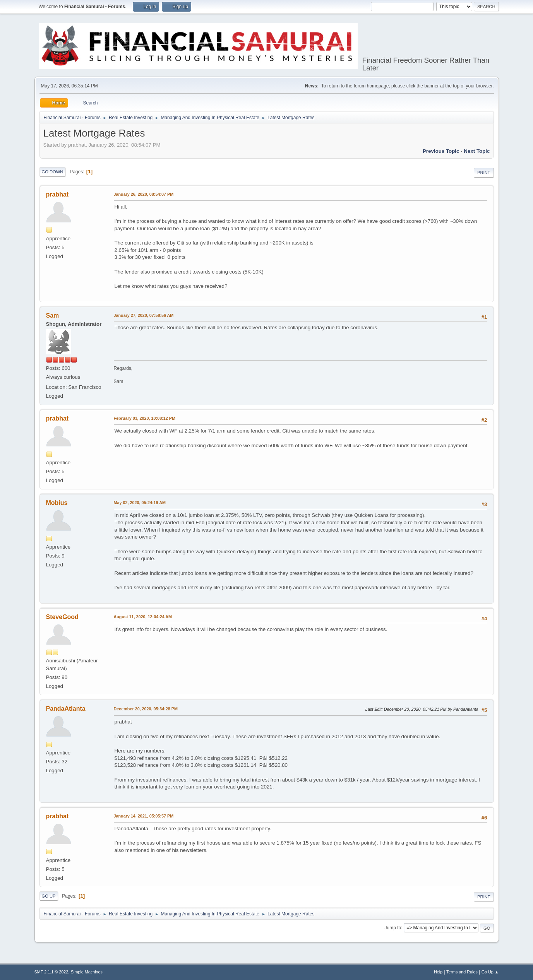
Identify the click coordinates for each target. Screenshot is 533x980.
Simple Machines (87, 972)
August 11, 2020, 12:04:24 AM (143, 617)
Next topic (477, 151)
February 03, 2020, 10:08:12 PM (145, 418)
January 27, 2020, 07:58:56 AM (144, 315)
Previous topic (441, 151)
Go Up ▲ (490, 972)
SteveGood (62, 617)
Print (484, 173)
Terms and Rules (462, 972)
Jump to (393, 928)
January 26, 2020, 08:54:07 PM (144, 194)
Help (438, 972)
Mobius (57, 503)
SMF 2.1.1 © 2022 (51, 972)
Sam (53, 316)
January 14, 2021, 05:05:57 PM (144, 816)
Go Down (53, 172)
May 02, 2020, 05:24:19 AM (140, 503)
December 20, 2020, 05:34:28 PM (146, 709)
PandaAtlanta (66, 709)
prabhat (57, 194)
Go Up (49, 896)
